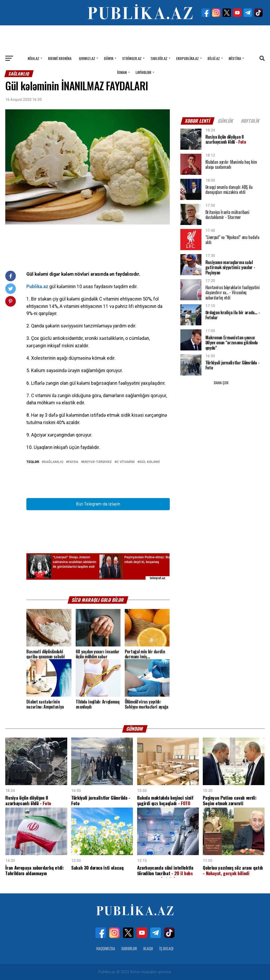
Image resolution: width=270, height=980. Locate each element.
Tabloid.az (159, 58)
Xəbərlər (129, 948)
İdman (122, 72)
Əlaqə (148, 948)
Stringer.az (132, 58)
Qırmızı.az (87, 58)
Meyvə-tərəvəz (97, 462)
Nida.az (33, 58)
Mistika (235, 58)
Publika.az (37, 287)
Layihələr (143, 72)
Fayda (73, 462)
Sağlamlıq (54, 462)
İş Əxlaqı (166, 948)
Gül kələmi (150, 462)
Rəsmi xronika (60, 58)
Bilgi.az (214, 58)
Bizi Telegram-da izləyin (98, 504)
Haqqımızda (106, 948)
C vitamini (126, 462)
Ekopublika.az (187, 58)
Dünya (109, 58)
